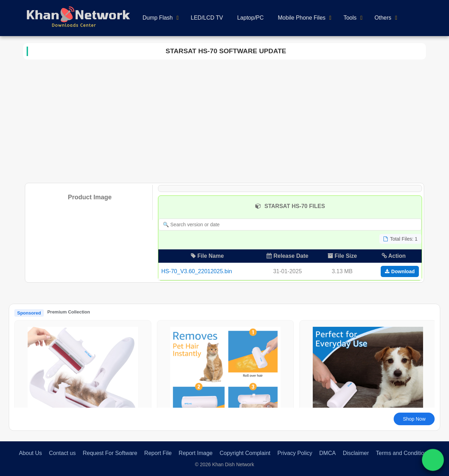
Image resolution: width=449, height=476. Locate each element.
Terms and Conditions (403, 453)
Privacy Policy (295, 453)
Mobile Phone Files (302, 18)
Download (400, 271)
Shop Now (414, 419)
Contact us (62, 453)
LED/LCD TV (207, 18)
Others (383, 18)
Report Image (196, 453)
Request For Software (110, 453)
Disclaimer (356, 453)
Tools (350, 18)
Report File (158, 453)
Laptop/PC (250, 18)
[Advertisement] (224, 120)
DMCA (328, 453)
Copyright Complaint (245, 453)
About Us (30, 453)
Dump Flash (158, 18)
